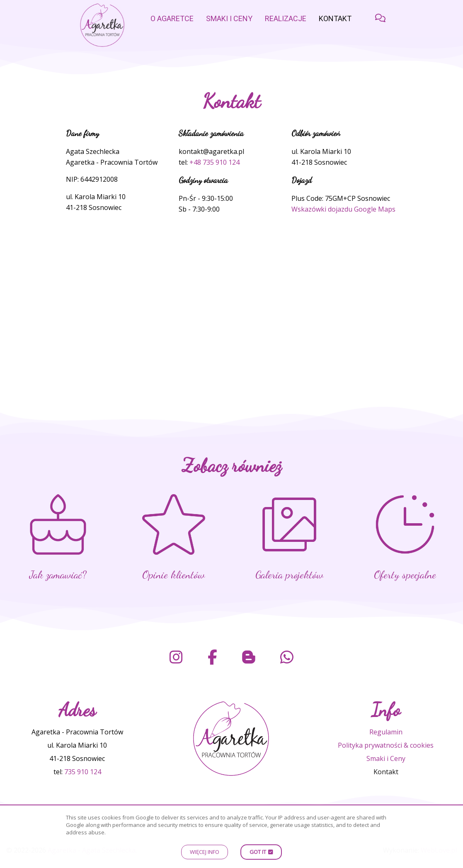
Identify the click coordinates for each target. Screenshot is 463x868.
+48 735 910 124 (215, 162)
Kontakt (335, 18)
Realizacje (286, 18)
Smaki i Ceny (229, 18)
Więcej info (205, 852)
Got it (258, 852)
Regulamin (386, 732)
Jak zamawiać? (58, 574)
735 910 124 (83, 772)
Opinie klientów (173, 574)
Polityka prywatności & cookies (386, 745)
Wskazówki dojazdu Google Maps (343, 209)
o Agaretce (172, 18)
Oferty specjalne (405, 574)
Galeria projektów (289, 574)
